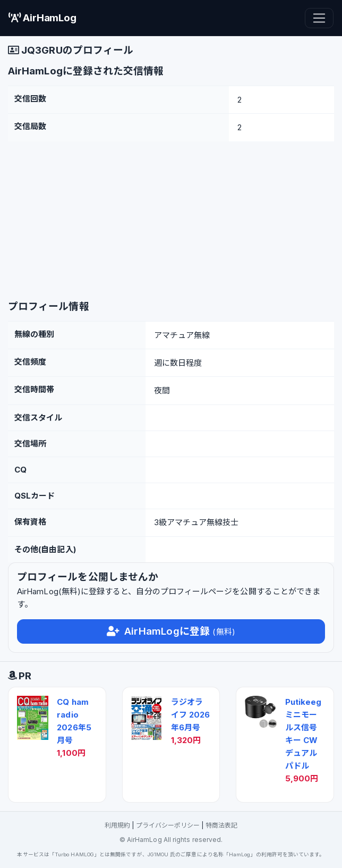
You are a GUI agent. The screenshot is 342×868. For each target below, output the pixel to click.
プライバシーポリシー (168, 825)
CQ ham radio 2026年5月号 (74, 721)
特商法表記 (221, 825)
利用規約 (117, 825)
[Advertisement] (171, 221)
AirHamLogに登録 (171, 631)
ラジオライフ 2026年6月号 (191, 715)
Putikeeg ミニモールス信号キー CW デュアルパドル (303, 734)
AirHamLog (42, 18)
